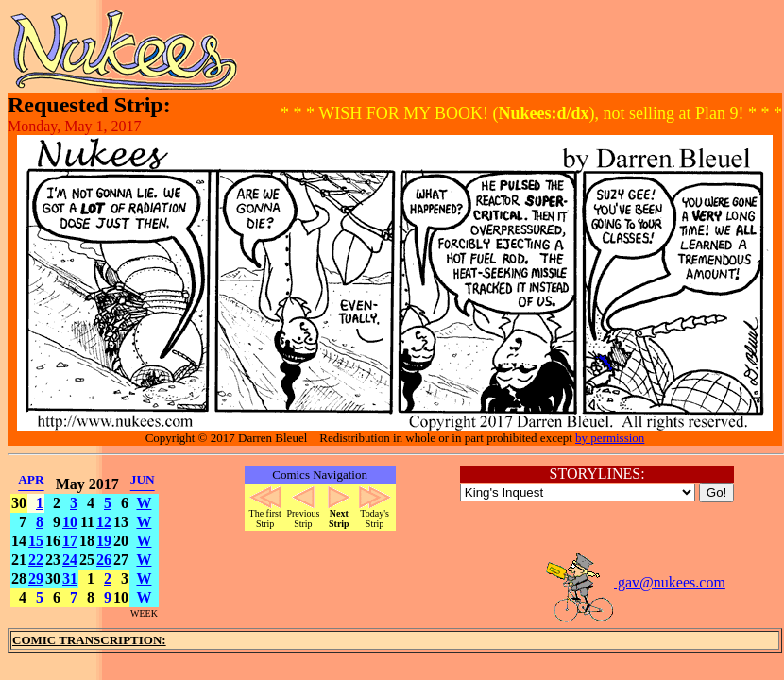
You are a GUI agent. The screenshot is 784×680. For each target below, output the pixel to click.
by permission (610, 438)
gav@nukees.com (635, 582)
